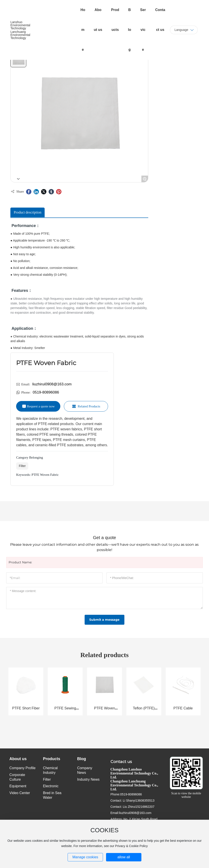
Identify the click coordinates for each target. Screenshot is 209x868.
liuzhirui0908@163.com (52, 384)
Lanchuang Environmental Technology (20, 35)
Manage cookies (85, 857)
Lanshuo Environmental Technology (20, 25)
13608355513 (145, 801)
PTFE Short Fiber (26, 708)
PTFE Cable (183, 708)
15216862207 (145, 807)
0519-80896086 (46, 392)
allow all (124, 857)
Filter (22, 466)
